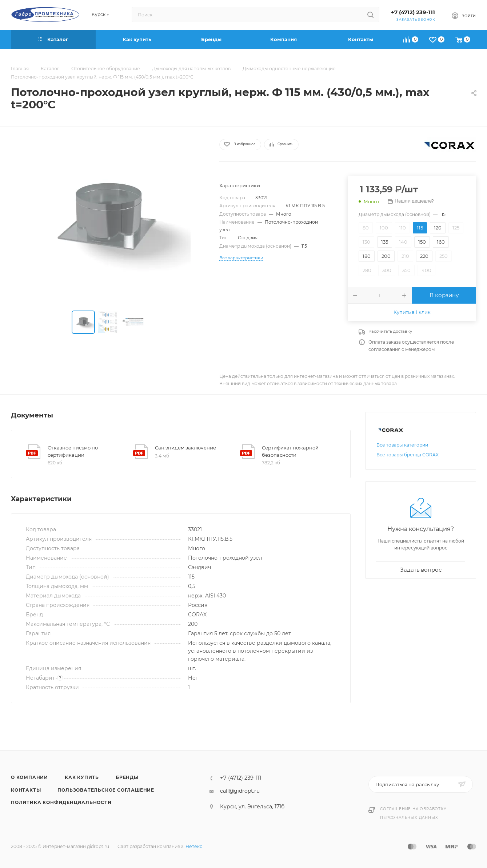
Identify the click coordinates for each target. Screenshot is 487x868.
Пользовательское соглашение (106, 790)
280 (367, 270)
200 (386, 256)
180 (367, 256)
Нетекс (194, 846)
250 (444, 256)
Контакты (26, 790)
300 (387, 270)
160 (441, 242)
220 (424, 256)
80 (366, 228)
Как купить (82, 777)
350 (406, 270)
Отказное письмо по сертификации (73, 451)
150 (422, 242)
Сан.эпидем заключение (185, 448)
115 (420, 228)
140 (403, 242)
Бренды (127, 777)
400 (426, 270)
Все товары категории (402, 445)
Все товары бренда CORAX (408, 455)
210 (405, 256)
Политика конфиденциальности (61, 802)
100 (384, 228)
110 (402, 228)
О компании (29, 777)
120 (438, 228)
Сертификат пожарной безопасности (290, 451)
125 (456, 228)
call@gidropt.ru (240, 791)
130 (366, 242)
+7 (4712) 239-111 (413, 12)
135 (385, 242)
